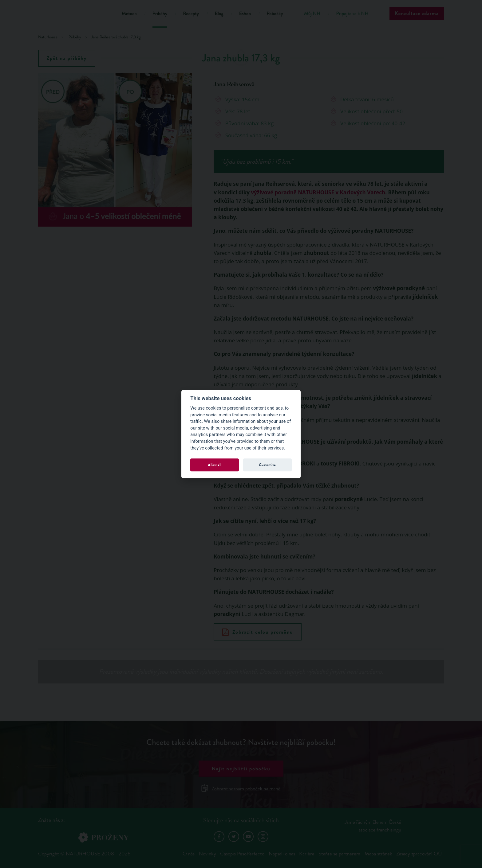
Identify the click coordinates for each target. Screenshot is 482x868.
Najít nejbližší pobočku (241, 769)
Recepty (191, 14)
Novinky (207, 854)
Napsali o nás (282, 854)
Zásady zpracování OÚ (419, 854)
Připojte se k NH (352, 14)
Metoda (129, 14)
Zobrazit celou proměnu (258, 632)
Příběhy (160, 14)
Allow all (215, 465)
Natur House (72, 15)
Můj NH (312, 14)
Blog (219, 14)
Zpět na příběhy (67, 58)
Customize (267, 465)
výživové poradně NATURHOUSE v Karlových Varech (318, 192)
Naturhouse (48, 37)
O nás (189, 854)
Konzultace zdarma (417, 13)
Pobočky (275, 14)
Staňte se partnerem (339, 854)
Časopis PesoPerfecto (242, 854)
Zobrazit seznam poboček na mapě (241, 789)
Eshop (245, 14)
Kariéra (307, 854)
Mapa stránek (378, 854)
